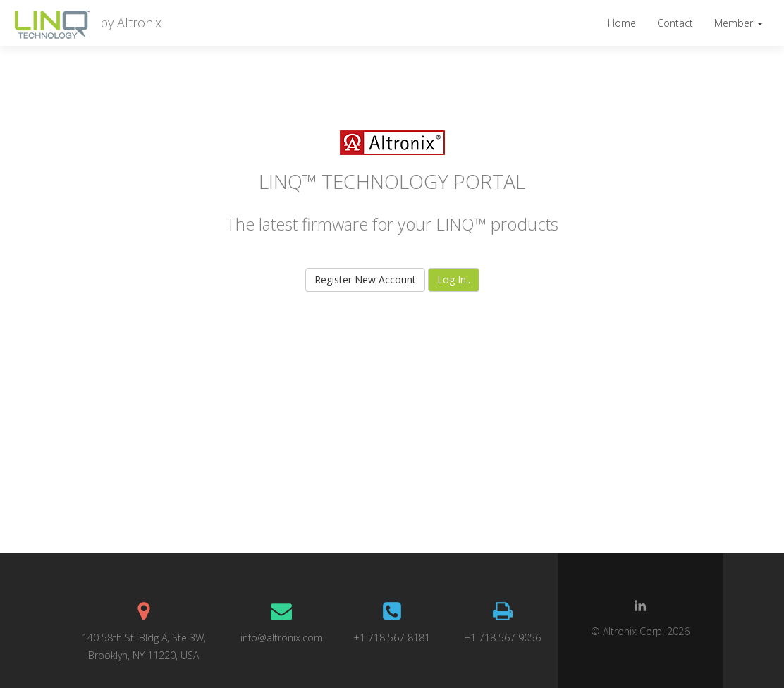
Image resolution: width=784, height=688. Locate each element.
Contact (675, 23)
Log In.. (454, 279)
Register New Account (365, 279)
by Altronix (127, 23)
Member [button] (739, 23)
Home (622, 23)
